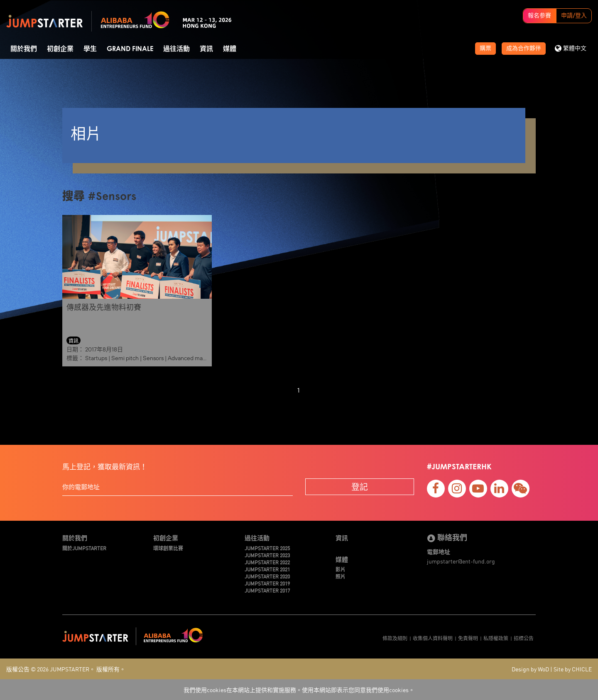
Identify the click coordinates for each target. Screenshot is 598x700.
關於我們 (24, 49)
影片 (341, 569)
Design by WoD (530, 669)
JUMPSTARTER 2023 (267, 555)
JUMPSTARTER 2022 (267, 562)
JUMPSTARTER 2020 (267, 576)
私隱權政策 (496, 638)
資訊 (206, 49)
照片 (341, 576)
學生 (90, 49)
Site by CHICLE (573, 669)
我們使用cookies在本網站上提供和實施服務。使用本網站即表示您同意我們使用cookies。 (299, 690)
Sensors (153, 358)
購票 (485, 49)
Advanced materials (193, 358)
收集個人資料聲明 (433, 638)
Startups (96, 358)
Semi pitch (125, 358)
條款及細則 (395, 638)
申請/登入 (574, 16)
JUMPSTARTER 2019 (267, 583)
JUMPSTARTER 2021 (267, 569)
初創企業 (60, 49)
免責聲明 (468, 638)
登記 (360, 487)
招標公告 (524, 638)
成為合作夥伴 (524, 49)
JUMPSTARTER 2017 (267, 590)
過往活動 (176, 49)
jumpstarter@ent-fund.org (461, 561)
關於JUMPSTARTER (84, 548)
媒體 (230, 49)
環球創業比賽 (168, 548)
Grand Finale (130, 49)
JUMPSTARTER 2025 (267, 548)
